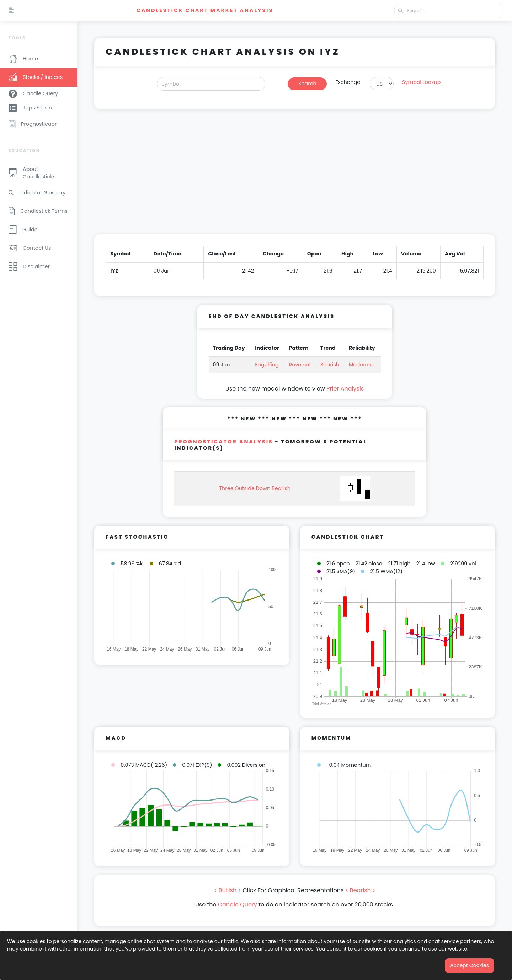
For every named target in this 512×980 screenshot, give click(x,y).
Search (307, 84)
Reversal (300, 365)
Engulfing (267, 365)
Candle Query (238, 904)
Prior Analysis (345, 389)
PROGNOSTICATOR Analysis (224, 442)
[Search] (211, 84)
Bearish (330, 365)
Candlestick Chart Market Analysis (205, 10)
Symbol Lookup (422, 82)
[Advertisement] (295, 176)
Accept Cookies (470, 965)
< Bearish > (360, 890)
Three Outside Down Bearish (255, 488)
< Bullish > (228, 890)
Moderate (361, 365)
